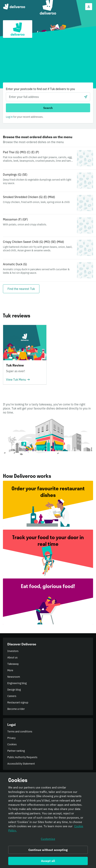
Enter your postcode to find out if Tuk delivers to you (40, 89)
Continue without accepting (48, 850)
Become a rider (16, 709)
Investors (13, 651)
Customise (48, 839)
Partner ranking (16, 751)
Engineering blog (17, 683)
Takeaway (13, 664)
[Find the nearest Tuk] (21, 289)
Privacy (11, 738)
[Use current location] (86, 97)
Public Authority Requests (22, 757)
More (10, 670)
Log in (9, 117)
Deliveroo (14, 7)
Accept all (48, 861)
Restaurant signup (18, 702)
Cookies (12, 744)
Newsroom (14, 677)
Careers (12, 696)
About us (12, 657)
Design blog (14, 690)
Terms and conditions (20, 732)
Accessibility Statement (21, 764)
